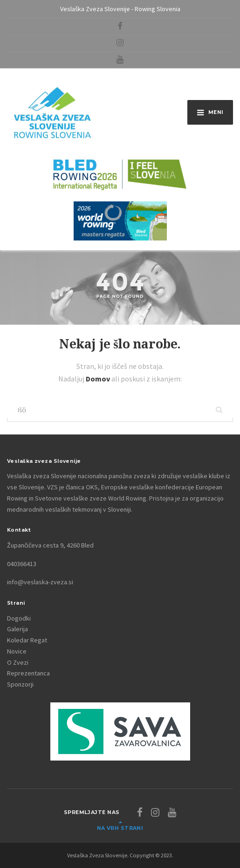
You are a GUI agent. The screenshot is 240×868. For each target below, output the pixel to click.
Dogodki (19, 618)
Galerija (17, 629)
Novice (17, 651)
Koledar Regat (27, 640)
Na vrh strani (120, 828)
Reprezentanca (28, 673)
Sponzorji (20, 684)
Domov (99, 379)
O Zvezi (18, 662)
